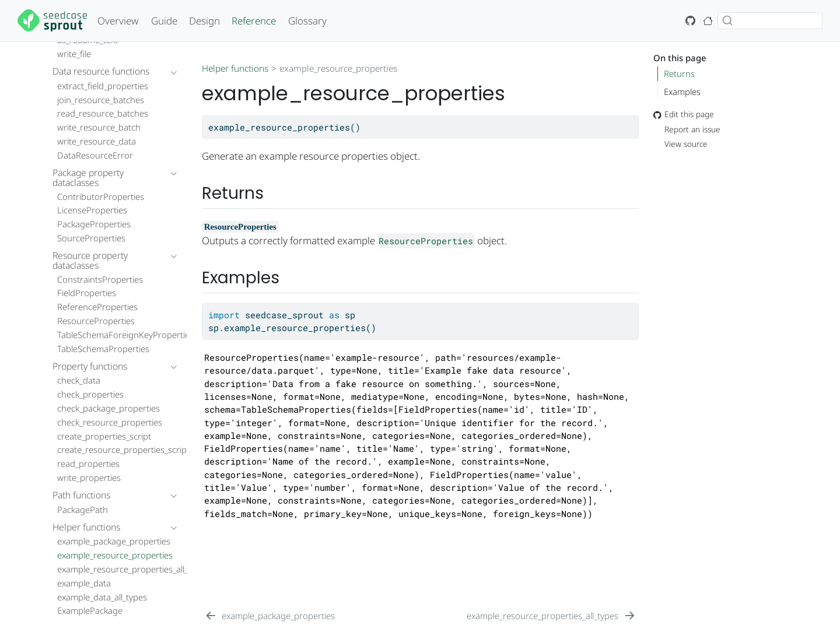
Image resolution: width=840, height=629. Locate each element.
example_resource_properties (338, 68)
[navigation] (109, 72)
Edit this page (684, 115)
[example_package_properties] (269, 616)
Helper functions (235, 68)
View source (680, 144)
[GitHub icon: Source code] (691, 21)
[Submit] (727, 21)
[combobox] (770, 21)
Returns (679, 73)
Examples (682, 92)
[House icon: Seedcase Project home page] (708, 21)
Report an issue (687, 129)
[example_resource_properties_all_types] (551, 616)
